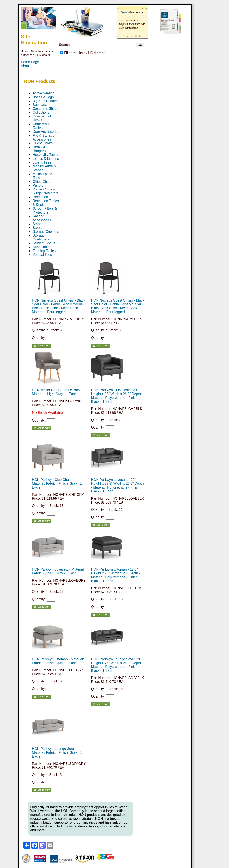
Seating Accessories (42, 218)
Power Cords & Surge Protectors (46, 191)
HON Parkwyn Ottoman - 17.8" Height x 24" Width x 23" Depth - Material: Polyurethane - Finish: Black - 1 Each (115, 575)
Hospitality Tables (46, 155)
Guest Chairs (43, 143)
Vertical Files (42, 255)
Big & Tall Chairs (45, 101)
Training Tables (44, 251)
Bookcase (40, 105)
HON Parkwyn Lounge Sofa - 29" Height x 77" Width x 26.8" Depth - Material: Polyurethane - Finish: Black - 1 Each (117, 665)
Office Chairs (43, 182)
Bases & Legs (43, 97)
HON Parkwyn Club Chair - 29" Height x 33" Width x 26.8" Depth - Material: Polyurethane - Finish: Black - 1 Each (117, 396)
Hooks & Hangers (39, 149)
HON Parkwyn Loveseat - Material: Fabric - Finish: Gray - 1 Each (58, 571)
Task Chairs (42, 247)
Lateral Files (42, 162)
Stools (37, 228)
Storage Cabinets (46, 232)
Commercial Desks (42, 118)
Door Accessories (46, 132)
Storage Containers (41, 237)
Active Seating (44, 93)
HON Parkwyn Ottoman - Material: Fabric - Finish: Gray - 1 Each (58, 661)
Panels (38, 185)
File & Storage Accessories (43, 137)
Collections (41, 112)
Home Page (30, 62)
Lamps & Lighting (46, 159)
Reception (40, 197)
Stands (38, 224)
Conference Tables (42, 126)
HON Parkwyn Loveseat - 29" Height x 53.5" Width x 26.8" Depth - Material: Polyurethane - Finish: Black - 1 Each (117, 485)
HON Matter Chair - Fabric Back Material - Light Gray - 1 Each (56, 392)
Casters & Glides (46, 109)
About (25, 66)
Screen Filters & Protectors (45, 210)
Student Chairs (44, 243)
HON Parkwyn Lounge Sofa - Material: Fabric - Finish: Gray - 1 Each (57, 753)
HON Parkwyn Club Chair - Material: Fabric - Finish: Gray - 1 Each (57, 484)
